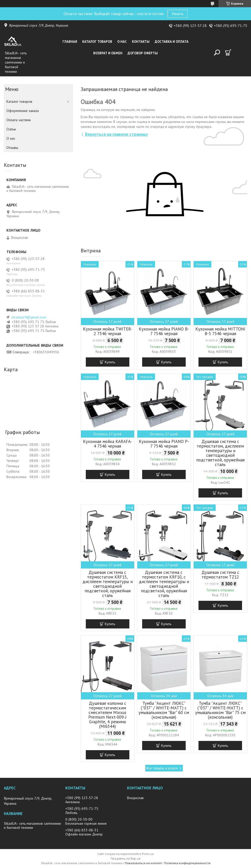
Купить (110, 362)
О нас (122, 42)
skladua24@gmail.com (29, 317)
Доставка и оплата (172, 42)
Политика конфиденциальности (187, 863)
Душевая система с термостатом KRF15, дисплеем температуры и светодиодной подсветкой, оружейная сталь (108, 584)
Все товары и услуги (162, 768)
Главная (70, 42)
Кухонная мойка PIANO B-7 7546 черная (164, 331)
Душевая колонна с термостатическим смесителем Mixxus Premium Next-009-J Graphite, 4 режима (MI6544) (107, 715)
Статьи (11, 129)
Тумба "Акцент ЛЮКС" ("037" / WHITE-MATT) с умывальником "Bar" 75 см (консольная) (220, 710)
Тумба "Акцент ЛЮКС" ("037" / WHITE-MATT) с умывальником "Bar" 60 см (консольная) (164, 710)
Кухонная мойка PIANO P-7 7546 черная (164, 444)
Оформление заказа (23, 111)
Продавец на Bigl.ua (126, 858)
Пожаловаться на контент (143, 863)
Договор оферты (143, 53)
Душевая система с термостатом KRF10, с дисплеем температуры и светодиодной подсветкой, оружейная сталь (164, 584)
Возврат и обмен (108, 53)
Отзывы (12, 148)
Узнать (177, 14)
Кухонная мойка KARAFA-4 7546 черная (107, 444)
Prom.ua (148, 854)
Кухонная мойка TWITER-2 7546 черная (108, 331)
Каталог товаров (97, 42)
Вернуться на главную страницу (116, 134)
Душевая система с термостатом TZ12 (220, 575)
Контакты (141, 42)
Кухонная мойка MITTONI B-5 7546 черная (220, 331)
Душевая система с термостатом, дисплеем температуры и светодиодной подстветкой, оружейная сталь (220, 453)
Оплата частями (19, 120)
